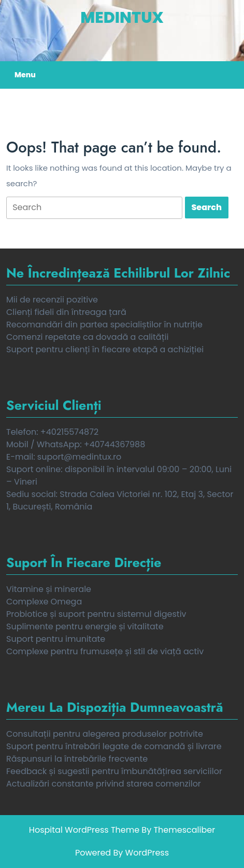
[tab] (94, 208)
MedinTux (122, 18)
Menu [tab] (25, 75)
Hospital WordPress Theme (84, 830)
